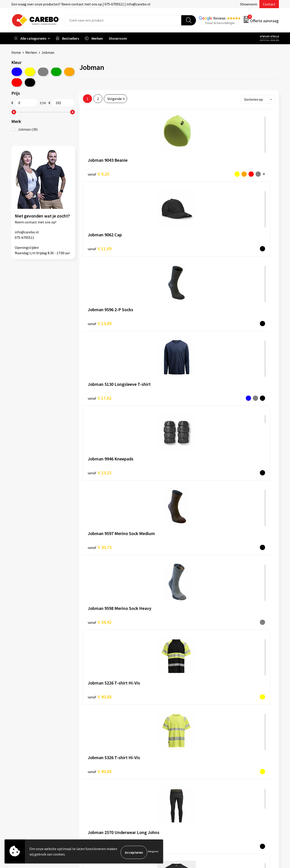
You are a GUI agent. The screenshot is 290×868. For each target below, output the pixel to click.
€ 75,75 (100, 535)
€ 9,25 (98, 172)
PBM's (222, 754)
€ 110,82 (165, 680)
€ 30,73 (228, 245)
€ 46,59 (228, 390)
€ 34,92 (100, 317)
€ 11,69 (163, 172)
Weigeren (153, 852)
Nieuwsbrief (160, 781)
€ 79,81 (228, 535)
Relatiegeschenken (232, 768)
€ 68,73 (163, 462)
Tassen (222, 775)
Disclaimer (93, 795)
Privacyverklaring (98, 781)
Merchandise (160, 768)
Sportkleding (227, 761)
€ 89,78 (100, 608)
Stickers (223, 781)
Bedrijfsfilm (160, 775)
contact (31, 222)
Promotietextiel (230, 740)
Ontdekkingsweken (166, 740)
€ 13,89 (228, 172)
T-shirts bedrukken (165, 761)
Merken (31, 52)
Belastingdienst (97, 740)
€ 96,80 (228, 608)
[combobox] (123, 20)
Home (16, 52)
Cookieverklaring (98, 775)
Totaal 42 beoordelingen (220, 23)
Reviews (219, 18)
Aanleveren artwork (100, 747)
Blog (154, 754)
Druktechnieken (97, 788)
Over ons (157, 747)
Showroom (249, 4)
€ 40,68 (163, 317)
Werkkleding (227, 747)
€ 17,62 (100, 245)
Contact (269, 4)
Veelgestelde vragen (100, 768)
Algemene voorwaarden (103, 761)
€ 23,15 (163, 245)
